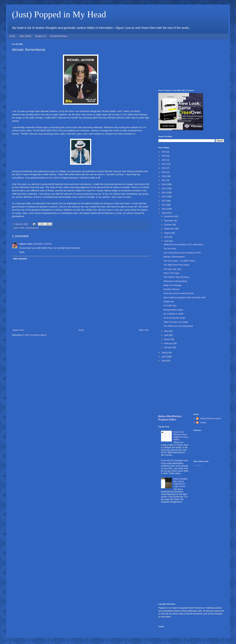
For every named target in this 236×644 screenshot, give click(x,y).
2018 (164, 176)
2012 (164, 201)
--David (202, 423)
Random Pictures (172, 289)
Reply (22, 252)
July (166, 237)
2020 (164, 168)
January (168, 347)
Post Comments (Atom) (36, 335)
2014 (164, 193)
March (167, 339)
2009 (164, 213)
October (168, 225)
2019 (164, 172)
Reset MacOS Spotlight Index (175, 460)
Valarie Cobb (25, 244)
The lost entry (170, 249)
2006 (164, 361)
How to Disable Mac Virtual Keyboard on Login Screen (180, 483)
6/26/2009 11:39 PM (42, 244)
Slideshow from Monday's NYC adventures (183, 244)
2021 (164, 164)
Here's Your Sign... (172, 273)
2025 (164, 152)
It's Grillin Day (170, 306)
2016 (164, 184)
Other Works (25, 36)
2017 (164, 180)
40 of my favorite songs (174, 318)
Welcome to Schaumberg (175, 281)
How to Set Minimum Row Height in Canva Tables (181, 436)
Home (12, 36)
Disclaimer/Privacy (59, 36)
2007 (164, 357)
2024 (164, 156)
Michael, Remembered (174, 257)
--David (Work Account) (210, 418)
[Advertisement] (191, 64)
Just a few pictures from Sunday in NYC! (182, 253)
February (168, 343)
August (168, 233)
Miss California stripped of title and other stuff (184, 298)
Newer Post (18, 330)
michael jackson (32, 228)
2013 (164, 197)
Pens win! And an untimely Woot (179, 293)
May (166, 331)
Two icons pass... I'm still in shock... (180, 261)
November (169, 221)
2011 (164, 205)
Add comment (20, 259)
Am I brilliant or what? (174, 314)
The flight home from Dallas (176, 265)
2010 (164, 209)
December (169, 216)
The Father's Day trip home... (177, 277)
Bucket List (41, 36)
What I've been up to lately (176, 322)
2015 (164, 188)
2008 (164, 353)
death (22, 228)
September (169, 229)
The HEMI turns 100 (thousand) (178, 326)
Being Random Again (173, 310)
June (167, 241)
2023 (164, 160)
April (166, 335)
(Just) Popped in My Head (59, 14)
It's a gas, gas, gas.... (173, 269)
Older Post (144, 330)
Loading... (198, 465)
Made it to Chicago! (173, 285)
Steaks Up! (169, 302)
